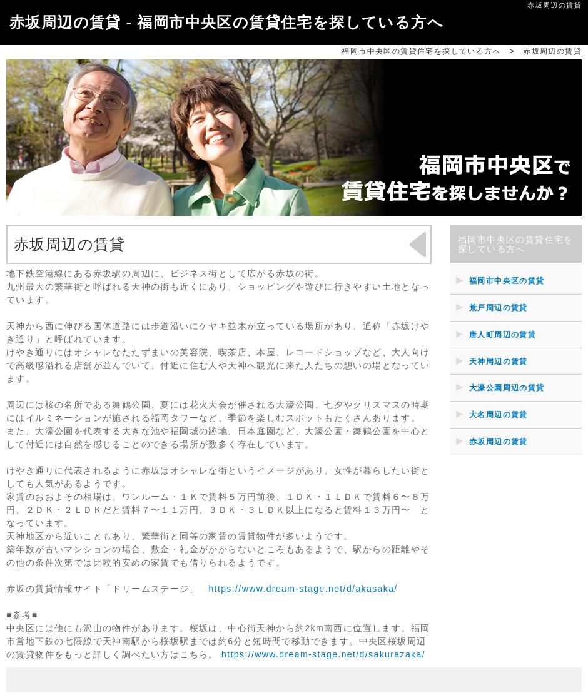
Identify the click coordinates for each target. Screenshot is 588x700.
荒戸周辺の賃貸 (499, 308)
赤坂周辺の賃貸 (499, 442)
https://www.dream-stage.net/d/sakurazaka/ (323, 654)
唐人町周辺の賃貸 (503, 335)
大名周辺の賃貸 (499, 415)
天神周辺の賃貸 (499, 362)
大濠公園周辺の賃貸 (507, 388)
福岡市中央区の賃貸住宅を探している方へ (421, 51)
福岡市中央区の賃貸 (507, 281)
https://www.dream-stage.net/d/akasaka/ (303, 589)
